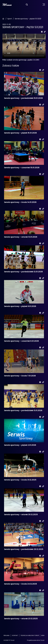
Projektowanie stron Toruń (36, 640)
